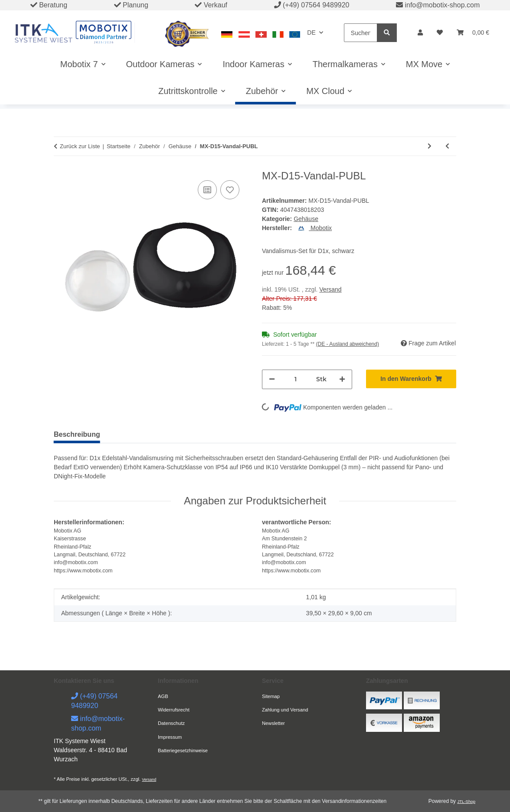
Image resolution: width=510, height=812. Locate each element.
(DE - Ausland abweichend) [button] (348, 344)
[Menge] (296, 379)
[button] (420, 33)
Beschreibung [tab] (77, 434)
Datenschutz (171, 723)
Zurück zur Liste (80, 146)
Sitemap (271, 696)
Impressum (170, 737)
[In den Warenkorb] (411, 379)
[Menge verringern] (272, 379)
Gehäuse (306, 219)
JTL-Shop (466, 801)
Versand (330, 289)
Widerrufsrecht (174, 710)
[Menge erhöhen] (342, 379)
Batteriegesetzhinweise (183, 750)
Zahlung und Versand (285, 710)
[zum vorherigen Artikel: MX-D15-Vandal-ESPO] (447, 146)
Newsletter (273, 723)
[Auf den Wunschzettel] (230, 190)
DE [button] (311, 32)
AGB (163, 696)
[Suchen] (361, 33)
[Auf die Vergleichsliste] (207, 190)
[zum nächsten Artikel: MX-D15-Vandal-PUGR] (430, 146)
